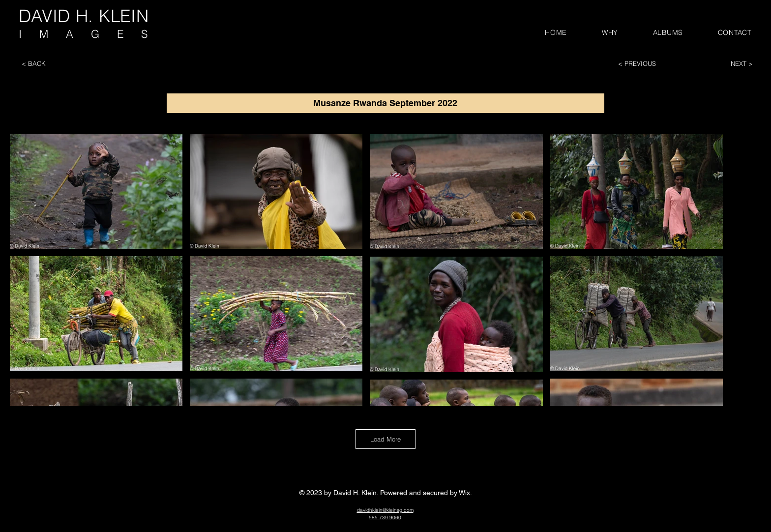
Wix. (465, 493)
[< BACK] (52, 63)
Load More (385, 439)
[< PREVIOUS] (648, 63)
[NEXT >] (723, 63)
